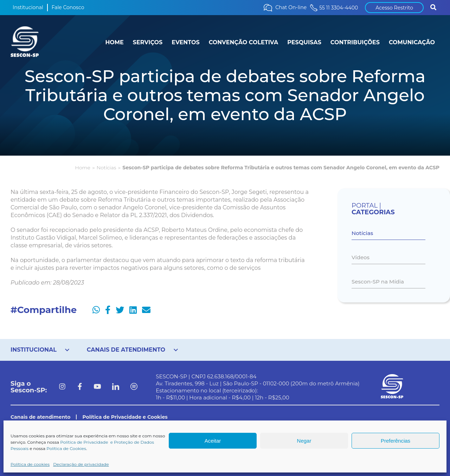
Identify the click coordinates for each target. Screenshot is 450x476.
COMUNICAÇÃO (412, 42)
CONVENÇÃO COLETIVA (244, 42)
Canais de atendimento (40, 417)
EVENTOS (185, 42)
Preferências (396, 441)
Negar (304, 441)
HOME (114, 42)
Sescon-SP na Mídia (378, 282)
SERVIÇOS (148, 42)
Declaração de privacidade (81, 464)
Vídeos (361, 257)
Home (83, 168)
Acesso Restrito (394, 8)
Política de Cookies (66, 448)
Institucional (28, 7)
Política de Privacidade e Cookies (125, 417)
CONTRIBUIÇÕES (355, 42)
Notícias (106, 168)
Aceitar (213, 441)
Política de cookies (30, 464)
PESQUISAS (304, 42)
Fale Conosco (68, 7)
